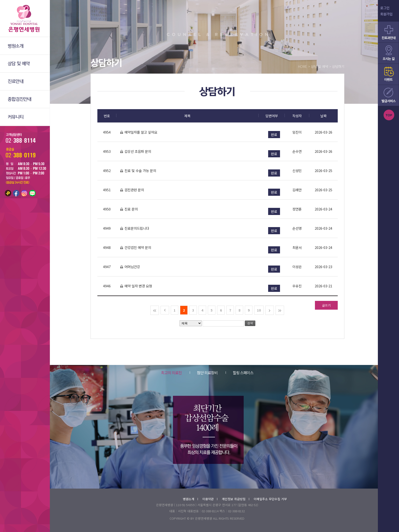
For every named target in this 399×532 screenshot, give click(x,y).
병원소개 (190, 499)
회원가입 (386, 14)
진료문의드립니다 (135, 228)
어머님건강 (130, 267)
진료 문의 (129, 209)
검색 (250, 323)
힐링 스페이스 (240, 373)
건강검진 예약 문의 (135, 248)
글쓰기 (326, 305)
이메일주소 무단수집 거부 (270, 499)
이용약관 (210, 499)
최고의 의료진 (171, 373)
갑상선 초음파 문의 (135, 152)
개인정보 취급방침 (235, 499)
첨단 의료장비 (204, 373)
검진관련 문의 (132, 190)
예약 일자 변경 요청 (136, 286)
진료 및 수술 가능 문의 (138, 171)
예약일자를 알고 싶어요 (139, 132)
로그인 (385, 8)
